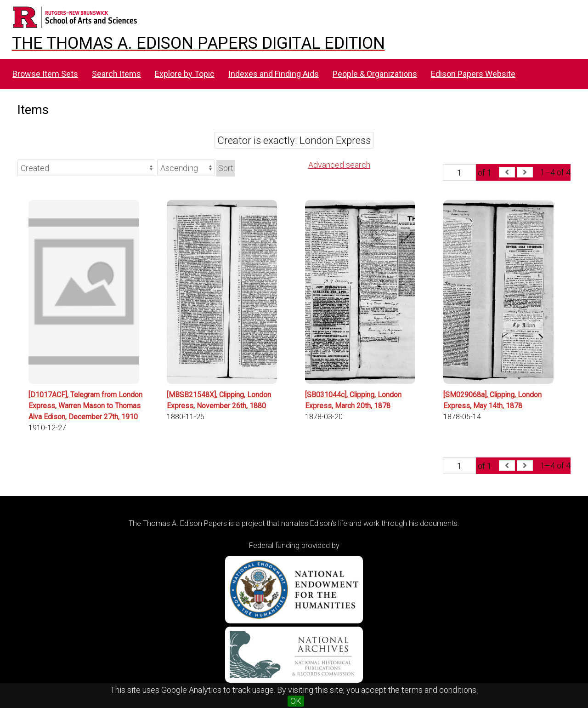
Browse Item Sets (45, 74)
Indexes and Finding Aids (274, 74)
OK (296, 701)
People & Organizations (375, 74)
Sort (226, 168)
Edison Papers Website (473, 74)
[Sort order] (186, 168)
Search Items (116, 74)
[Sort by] (86, 168)
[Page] (459, 172)
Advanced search (339, 165)
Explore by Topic (185, 74)
